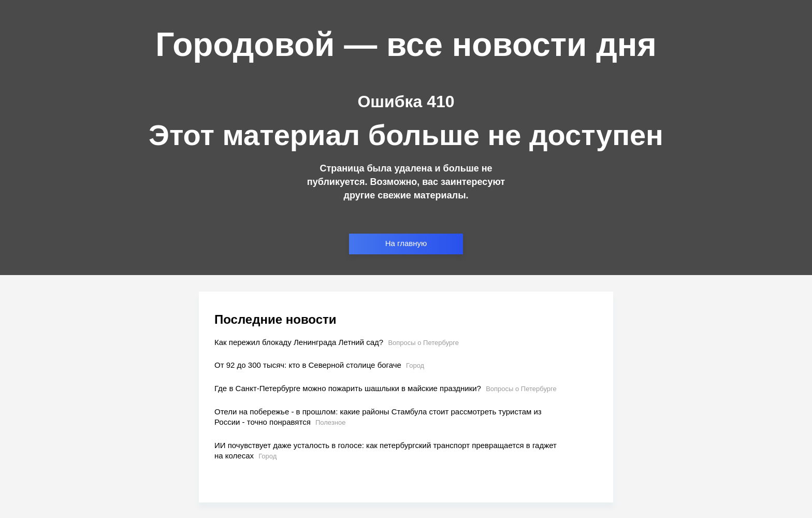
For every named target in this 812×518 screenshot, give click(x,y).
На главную (406, 243)
